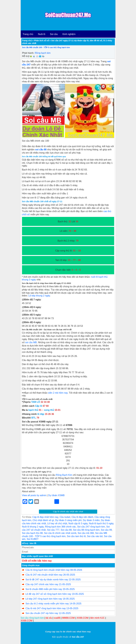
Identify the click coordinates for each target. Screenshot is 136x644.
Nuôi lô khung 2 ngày (33, 527)
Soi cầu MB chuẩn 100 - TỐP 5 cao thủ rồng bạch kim (46, 47)
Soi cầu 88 (66, 530)
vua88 (57, 618)
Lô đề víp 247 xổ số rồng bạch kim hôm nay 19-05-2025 (55, 594)
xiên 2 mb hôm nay (58, 393)
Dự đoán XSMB (56, 495)
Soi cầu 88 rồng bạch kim (86, 530)
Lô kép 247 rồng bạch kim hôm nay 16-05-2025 (50, 599)
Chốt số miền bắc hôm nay (37, 561)
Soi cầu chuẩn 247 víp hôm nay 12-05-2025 (48, 613)
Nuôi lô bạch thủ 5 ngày (101, 523)
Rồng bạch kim (43, 53)
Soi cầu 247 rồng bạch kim (91, 527)
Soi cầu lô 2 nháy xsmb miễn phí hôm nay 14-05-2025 (53, 604)
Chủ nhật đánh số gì (43, 520)
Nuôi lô (42, 34)
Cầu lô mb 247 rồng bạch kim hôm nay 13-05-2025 (52, 608)
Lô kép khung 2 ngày (39, 296)
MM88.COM (68, 618)
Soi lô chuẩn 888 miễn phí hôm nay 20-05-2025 (50, 589)
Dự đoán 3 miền (91, 520)
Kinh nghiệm (69, 34)
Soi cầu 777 (53, 530)
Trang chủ (28, 34)
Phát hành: (28, 53)
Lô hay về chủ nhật (57, 523)
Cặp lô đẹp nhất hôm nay (45, 517)
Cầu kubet (65, 517)
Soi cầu (54, 34)
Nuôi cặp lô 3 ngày (78, 523)
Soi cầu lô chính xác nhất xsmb (60, 533)
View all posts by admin (34, 495)
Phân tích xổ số (41, 40)
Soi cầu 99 (106, 530)
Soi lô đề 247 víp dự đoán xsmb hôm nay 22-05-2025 (53, 580)
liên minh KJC (97, 618)
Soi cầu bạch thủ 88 (32, 533)
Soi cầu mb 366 (86, 533)
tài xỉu (49, 618)
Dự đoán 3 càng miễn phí (68, 520)
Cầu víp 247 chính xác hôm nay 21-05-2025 (48, 584)
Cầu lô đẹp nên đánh (82, 517)
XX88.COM (82, 618)
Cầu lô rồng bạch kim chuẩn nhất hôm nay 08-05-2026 (54, 570)
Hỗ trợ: (26, 56)
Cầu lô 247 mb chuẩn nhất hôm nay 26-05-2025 (50, 575)
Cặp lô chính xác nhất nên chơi (68, 512)
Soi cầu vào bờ (95, 536)
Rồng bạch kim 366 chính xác (60, 527)
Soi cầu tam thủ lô (76, 536)
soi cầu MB (31, 342)
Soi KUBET (33, 539)
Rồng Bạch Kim (64, 475)
